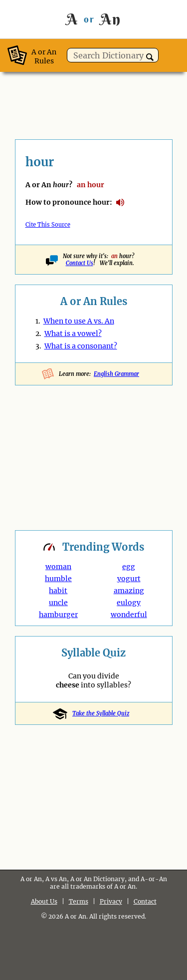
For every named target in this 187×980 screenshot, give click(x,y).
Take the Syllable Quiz (93, 713)
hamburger (58, 615)
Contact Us (80, 263)
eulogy (129, 603)
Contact (145, 901)
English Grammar (116, 374)
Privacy (111, 901)
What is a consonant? (81, 346)
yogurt (129, 579)
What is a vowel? (73, 333)
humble (58, 579)
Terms (79, 901)
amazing (129, 591)
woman (58, 567)
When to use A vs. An (79, 321)
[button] (150, 57)
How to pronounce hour (120, 203)
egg (129, 567)
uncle (58, 603)
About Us (44, 901)
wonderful (129, 615)
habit (58, 591)
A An (94, 19)
